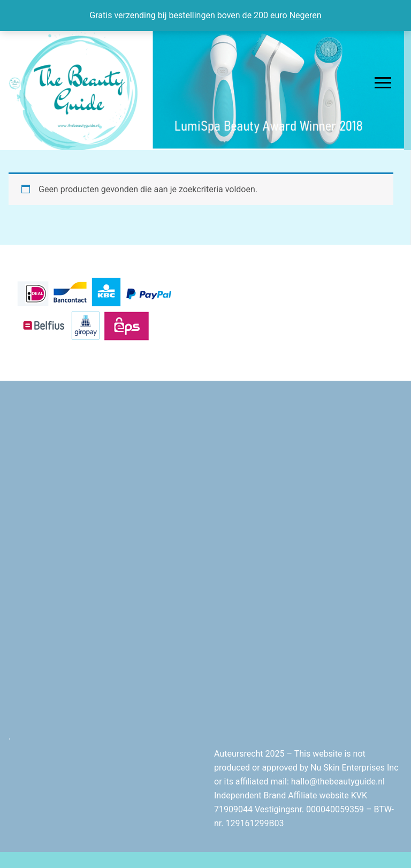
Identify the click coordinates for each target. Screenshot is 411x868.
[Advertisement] (205, 482)
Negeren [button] (306, 15)
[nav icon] (383, 83)
